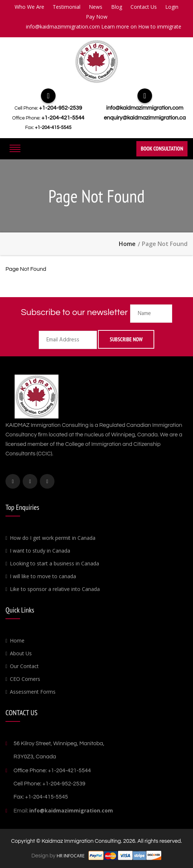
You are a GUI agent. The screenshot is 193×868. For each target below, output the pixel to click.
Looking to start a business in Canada (54, 563)
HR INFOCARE (71, 856)
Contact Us (144, 7)
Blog (117, 7)
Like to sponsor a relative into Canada (55, 589)
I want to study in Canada (40, 551)
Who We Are (29, 7)
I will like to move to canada (43, 576)
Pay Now (97, 17)
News (96, 7)
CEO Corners (25, 679)
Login (172, 7)
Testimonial (67, 7)
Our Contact (24, 666)
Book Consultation (162, 149)
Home (127, 244)
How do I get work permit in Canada (53, 538)
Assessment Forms (33, 692)
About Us (21, 653)
